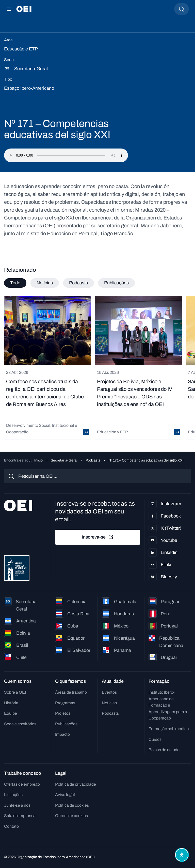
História (11, 703)
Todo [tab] (15, 283)
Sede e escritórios (20, 724)
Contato (11, 826)
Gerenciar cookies (71, 816)
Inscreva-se (98, 537)
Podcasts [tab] (78, 283)
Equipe (11, 713)
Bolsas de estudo (164, 750)
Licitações (13, 795)
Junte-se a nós (17, 805)
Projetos (63, 713)
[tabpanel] (97, 367)
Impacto (62, 734)
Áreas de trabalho (71, 692)
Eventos (109, 692)
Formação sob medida (169, 729)
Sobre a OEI (15, 692)
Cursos (155, 739)
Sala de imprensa (20, 816)
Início (38, 460)
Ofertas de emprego (22, 784)
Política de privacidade (76, 784)
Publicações (66, 724)
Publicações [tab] (116, 283)
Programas (65, 703)
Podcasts (93, 460)
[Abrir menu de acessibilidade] (182, 855)
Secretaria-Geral (64, 460)
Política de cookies (72, 805)
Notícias (109, 703)
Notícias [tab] (45, 283)
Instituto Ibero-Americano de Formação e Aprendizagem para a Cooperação (168, 705)
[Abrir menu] (9, 9)
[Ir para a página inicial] (24, 9)
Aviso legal (65, 795)
